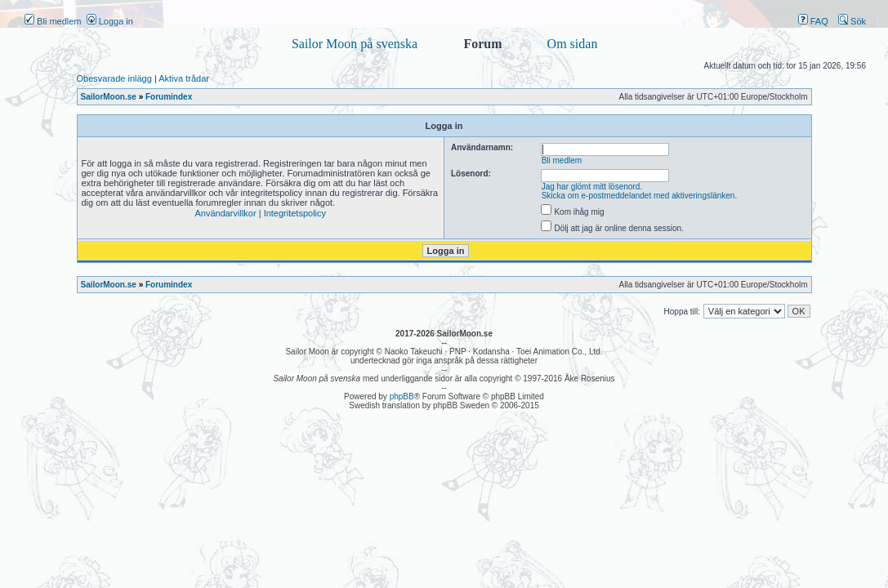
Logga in (110, 21)
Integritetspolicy (295, 213)
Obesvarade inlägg (114, 78)
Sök (852, 21)
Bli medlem (53, 21)
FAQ (813, 21)
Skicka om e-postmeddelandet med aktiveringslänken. (640, 196)
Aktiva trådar (184, 78)
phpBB (402, 396)
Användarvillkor (225, 213)
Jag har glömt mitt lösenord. (592, 187)
